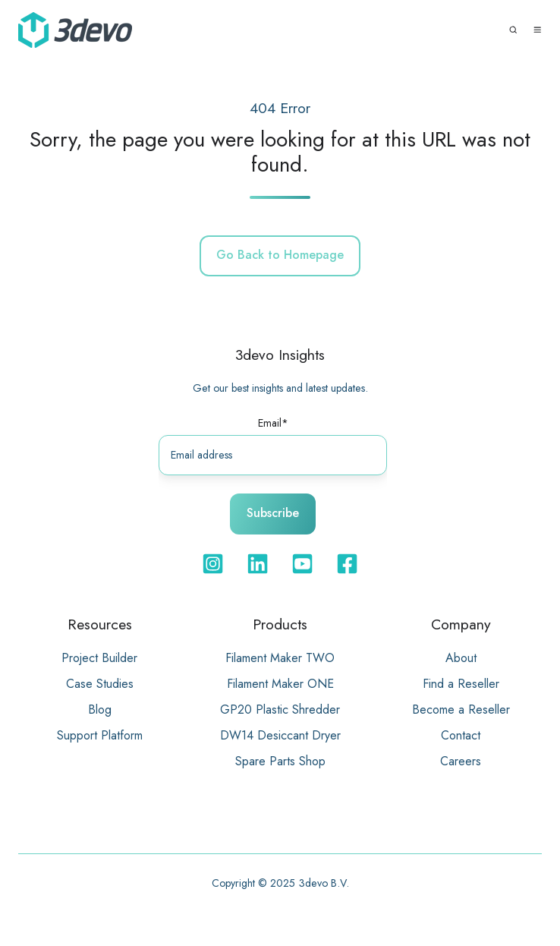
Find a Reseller (461, 684)
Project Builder (99, 658)
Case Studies (100, 684)
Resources (100, 624)
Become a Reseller (461, 709)
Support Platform (100, 735)
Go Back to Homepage (280, 255)
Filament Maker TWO (280, 658)
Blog (100, 709)
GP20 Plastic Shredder (280, 709)
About (461, 658)
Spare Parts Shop (280, 761)
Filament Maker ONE (280, 684)
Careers (461, 761)
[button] (513, 30)
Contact (461, 735)
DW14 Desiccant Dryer (280, 735)
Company (461, 624)
